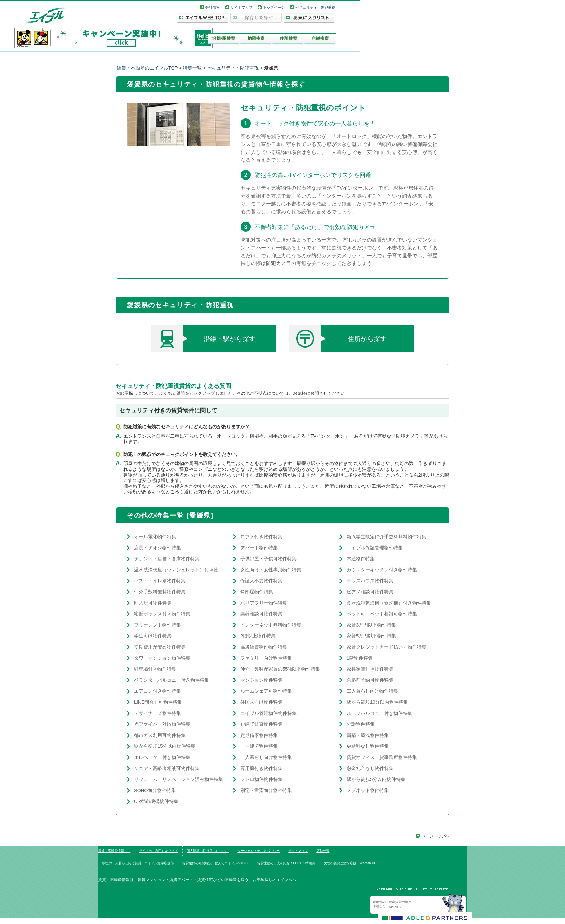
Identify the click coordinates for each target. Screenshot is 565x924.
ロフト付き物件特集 (261, 537)
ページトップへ (435, 836)
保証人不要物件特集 (261, 581)
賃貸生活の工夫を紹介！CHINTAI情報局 (286, 863)
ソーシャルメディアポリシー (259, 851)
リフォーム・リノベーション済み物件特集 (179, 779)
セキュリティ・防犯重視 (315, 7)
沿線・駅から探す (203, 339)
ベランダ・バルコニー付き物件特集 (172, 680)
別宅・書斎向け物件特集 (266, 790)
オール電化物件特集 (155, 537)
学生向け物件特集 (153, 636)
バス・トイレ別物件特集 (160, 581)
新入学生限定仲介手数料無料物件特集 (386, 537)
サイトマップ (241, 7)
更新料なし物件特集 (368, 746)
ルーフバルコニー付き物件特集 (379, 713)
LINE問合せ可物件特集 (158, 702)
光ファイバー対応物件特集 (162, 724)
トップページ (274, 7)
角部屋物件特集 (257, 592)
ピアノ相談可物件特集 (370, 592)
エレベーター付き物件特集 (162, 757)
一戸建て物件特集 (259, 746)
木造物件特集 (361, 559)
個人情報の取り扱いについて (208, 851)
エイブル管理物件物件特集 (268, 713)
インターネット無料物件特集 (271, 625)
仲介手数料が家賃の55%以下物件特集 (280, 669)
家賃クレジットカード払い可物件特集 (386, 647)
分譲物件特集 (361, 724)
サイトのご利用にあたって (159, 851)
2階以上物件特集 (258, 636)
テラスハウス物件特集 (370, 581)
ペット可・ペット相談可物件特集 (382, 614)
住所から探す (338, 339)
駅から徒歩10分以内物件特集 (377, 702)
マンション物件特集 (261, 680)
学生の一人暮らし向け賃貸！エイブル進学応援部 (138, 863)
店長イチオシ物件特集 (157, 548)
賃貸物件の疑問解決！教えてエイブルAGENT (215, 863)
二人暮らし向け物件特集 (372, 691)
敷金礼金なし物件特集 (370, 768)
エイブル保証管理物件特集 (375, 548)
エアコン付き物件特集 (157, 691)
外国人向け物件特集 (261, 702)
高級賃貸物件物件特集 (264, 647)
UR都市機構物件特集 (156, 801)
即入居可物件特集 (153, 603)
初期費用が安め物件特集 (160, 647)
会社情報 (213, 7)
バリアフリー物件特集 (264, 603)
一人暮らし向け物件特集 (266, 757)
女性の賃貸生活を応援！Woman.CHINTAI (354, 863)
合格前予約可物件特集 (370, 680)
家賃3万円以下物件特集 (371, 625)
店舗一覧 (323, 851)
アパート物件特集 (259, 548)
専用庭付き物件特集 (261, 768)
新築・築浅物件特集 (368, 735)
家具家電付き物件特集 (370, 669)
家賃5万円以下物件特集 (371, 636)
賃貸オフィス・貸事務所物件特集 (382, 757)
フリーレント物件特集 (157, 625)
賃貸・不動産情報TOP (114, 851)
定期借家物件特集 (259, 735)
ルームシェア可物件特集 (266, 691)
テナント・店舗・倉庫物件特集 (167, 559)
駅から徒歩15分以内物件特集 (165, 746)
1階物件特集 (360, 658)
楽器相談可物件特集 (261, 614)
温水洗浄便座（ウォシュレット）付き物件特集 (180, 570)
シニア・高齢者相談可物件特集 (167, 768)
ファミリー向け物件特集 (266, 658)
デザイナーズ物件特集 (157, 713)
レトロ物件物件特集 (261, 779)
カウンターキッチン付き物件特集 (382, 570)
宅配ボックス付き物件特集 (162, 614)
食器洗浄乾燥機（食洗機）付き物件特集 (389, 603)
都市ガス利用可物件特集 (160, 735)
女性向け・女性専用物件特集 (271, 570)
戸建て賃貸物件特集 (261, 724)
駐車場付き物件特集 (155, 669)
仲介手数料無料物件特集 (160, 592)
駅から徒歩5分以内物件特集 (376, 779)
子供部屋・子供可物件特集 (268, 559)
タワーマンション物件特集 (162, 658)
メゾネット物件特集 (368, 790)
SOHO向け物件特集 (155, 790)
